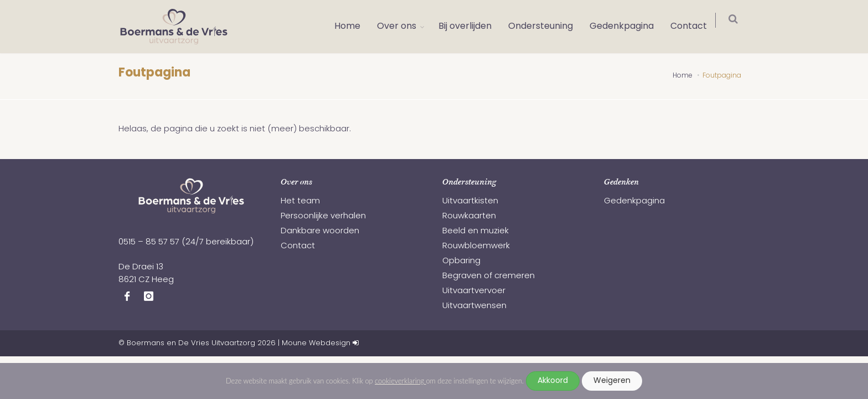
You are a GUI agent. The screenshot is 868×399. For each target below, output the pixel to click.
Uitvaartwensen (474, 306)
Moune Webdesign (316, 343)
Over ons (402, 27)
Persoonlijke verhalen (323, 216)
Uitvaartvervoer (474, 291)
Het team (300, 201)
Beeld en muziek (476, 231)
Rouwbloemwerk (476, 246)
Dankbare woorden (320, 231)
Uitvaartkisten (470, 201)
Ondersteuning (546, 27)
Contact (694, 27)
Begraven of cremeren (489, 276)
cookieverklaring (400, 381)
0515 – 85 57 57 (149, 242)
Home (353, 27)
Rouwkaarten (469, 216)
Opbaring (461, 261)
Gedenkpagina (627, 27)
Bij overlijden (471, 27)
